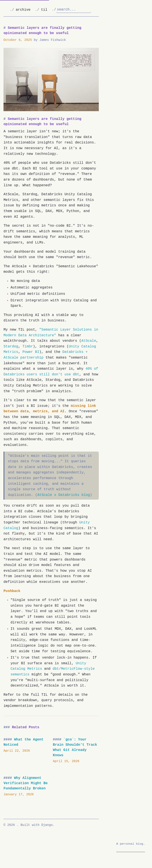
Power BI (31, 352)
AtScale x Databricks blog (64, 495)
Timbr (28, 347)
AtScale (89, 341)
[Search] (74, 10)
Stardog (11, 347)
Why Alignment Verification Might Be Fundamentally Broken (26, 783)
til (44, 10)
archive (23, 10)
